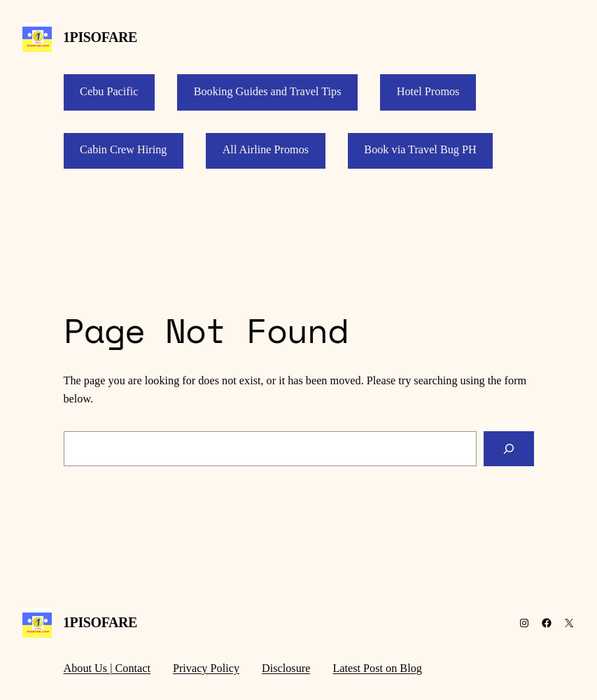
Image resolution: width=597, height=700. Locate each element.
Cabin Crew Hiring (123, 150)
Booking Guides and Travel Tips (268, 92)
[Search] (508, 449)
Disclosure (286, 668)
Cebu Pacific (109, 92)
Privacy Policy (206, 668)
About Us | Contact (107, 668)
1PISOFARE (100, 37)
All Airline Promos (266, 150)
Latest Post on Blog (377, 668)
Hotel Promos (428, 92)
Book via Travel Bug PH (420, 150)
